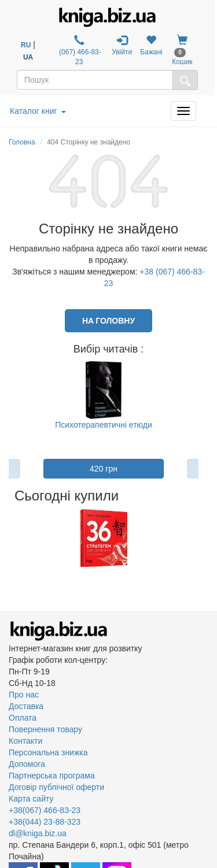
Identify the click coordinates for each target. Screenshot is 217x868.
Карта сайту (31, 799)
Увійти (122, 45)
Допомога (27, 764)
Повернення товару (45, 729)
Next (198, 538)
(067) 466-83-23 (79, 50)
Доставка (26, 706)
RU (26, 45)
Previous (10, 538)
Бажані (151, 45)
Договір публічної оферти (56, 787)
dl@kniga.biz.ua (38, 833)
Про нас (24, 695)
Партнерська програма (52, 776)
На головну (108, 320)
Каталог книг (38, 111)
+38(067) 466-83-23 (45, 810)
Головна (22, 142)
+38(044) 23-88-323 (45, 822)
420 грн (104, 469)
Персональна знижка (48, 752)
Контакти (25, 741)
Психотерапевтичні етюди (104, 425)
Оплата (23, 718)
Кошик (182, 50)
